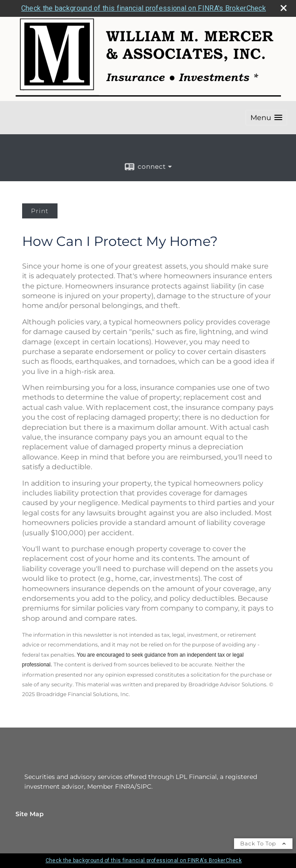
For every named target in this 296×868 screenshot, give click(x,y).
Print (40, 211)
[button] (266, 118)
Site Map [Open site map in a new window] (30, 814)
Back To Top (263, 843)
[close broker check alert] (284, 8)
